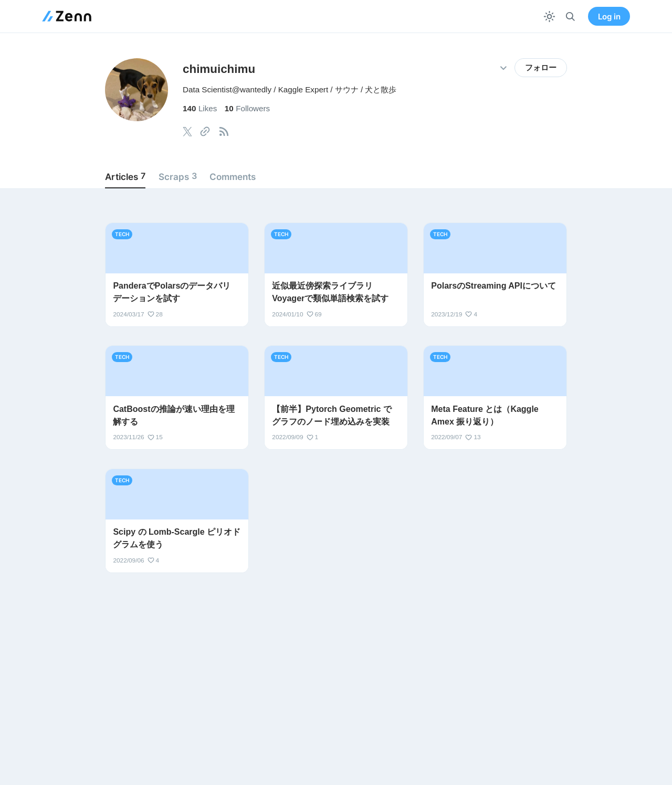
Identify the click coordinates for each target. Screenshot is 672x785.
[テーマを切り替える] (549, 17)
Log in (609, 17)
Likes (200, 108)
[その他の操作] (503, 68)
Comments (233, 177)
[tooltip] (187, 132)
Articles (125, 176)
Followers (247, 108)
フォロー (541, 68)
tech (122, 234)
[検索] (570, 17)
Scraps (178, 176)
